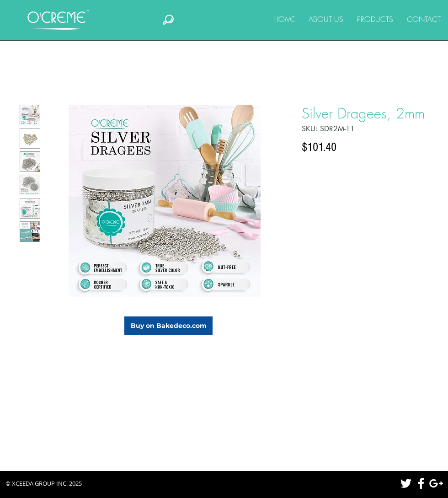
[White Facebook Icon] (421, 483)
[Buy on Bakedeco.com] (168, 326)
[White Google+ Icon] (436, 483)
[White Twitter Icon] (406, 483)
